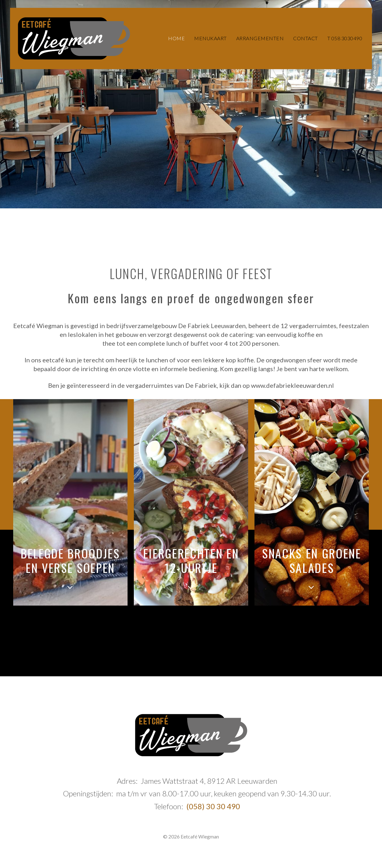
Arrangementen (260, 38)
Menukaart (210, 38)
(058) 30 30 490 (213, 806)
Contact (306, 38)
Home (176, 38)
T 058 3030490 (345, 38)
